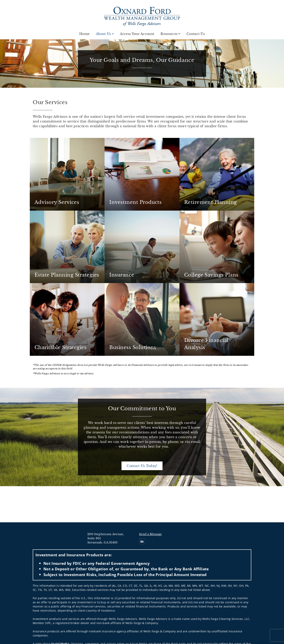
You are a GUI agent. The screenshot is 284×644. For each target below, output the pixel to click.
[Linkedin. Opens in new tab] (142, 541)
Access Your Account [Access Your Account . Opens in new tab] (137, 34)
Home (84, 34)
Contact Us (196, 34)
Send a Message (150, 534)
